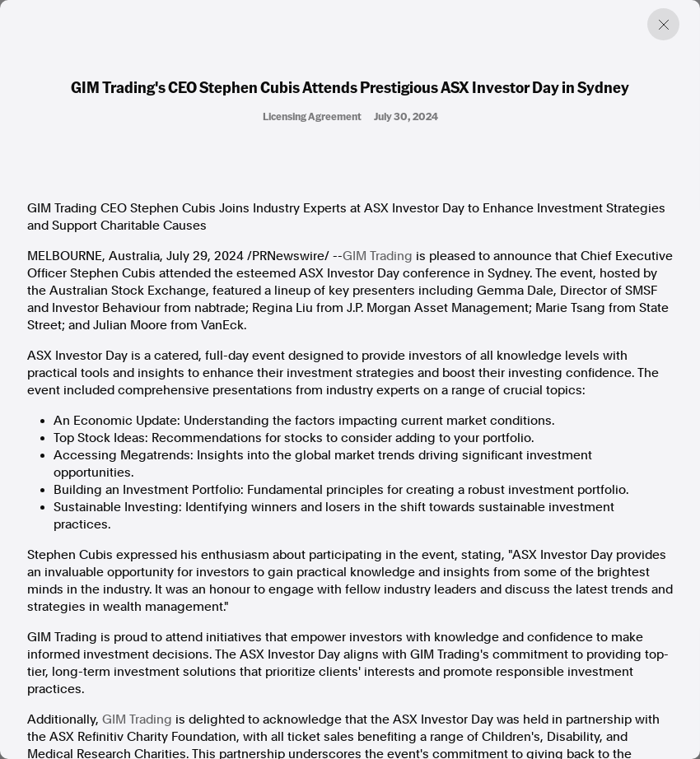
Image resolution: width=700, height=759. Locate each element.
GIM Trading (378, 256)
